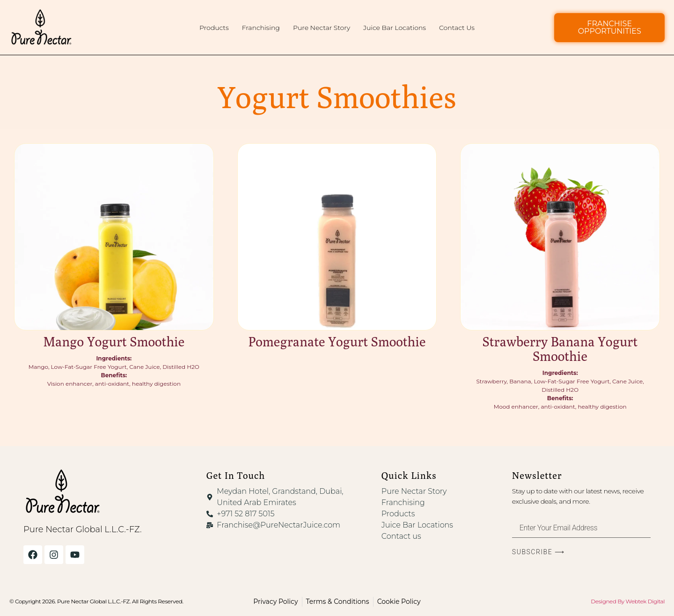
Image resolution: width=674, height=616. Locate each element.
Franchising (261, 28)
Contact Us (457, 28)
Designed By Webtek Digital (628, 601)
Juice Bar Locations (395, 28)
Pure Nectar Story (322, 28)
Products (214, 28)
